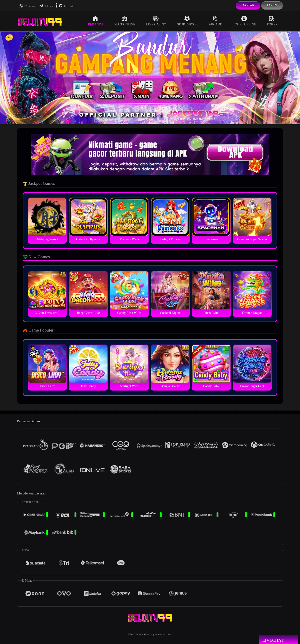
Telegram (47, 6)
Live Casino (156, 21)
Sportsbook (187, 21)
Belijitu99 (141, 634)
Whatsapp (27, 6)
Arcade (215, 21)
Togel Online (245, 21)
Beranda (96, 21)
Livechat (66, 6)
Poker (272, 21)
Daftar (248, 5)
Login (272, 5)
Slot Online (125, 21)
